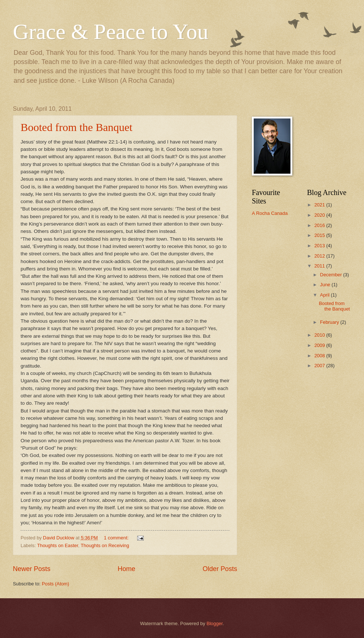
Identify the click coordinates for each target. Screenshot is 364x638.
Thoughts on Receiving (105, 545)
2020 (320, 215)
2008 (320, 356)
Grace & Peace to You (111, 32)
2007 (320, 366)
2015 (320, 235)
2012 (320, 256)
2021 (320, 205)
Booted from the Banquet (76, 127)
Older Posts (220, 569)
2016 (320, 225)
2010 (320, 335)
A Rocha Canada (270, 213)
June (326, 285)
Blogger (215, 623)
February (330, 322)
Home (126, 569)
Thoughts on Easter (58, 545)
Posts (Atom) (56, 584)
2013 (320, 246)
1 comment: (117, 538)
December (331, 275)
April (325, 295)
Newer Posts (32, 569)
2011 (320, 266)
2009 (320, 345)
